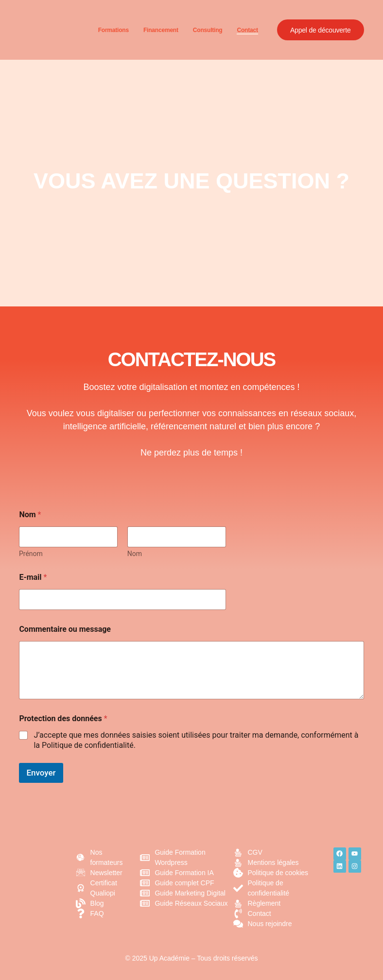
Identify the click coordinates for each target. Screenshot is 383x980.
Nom (135, 554)
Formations (111, 30)
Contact (245, 30)
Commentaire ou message (65, 629)
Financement (158, 30)
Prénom (31, 554)
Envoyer (41, 773)
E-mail (33, 577)
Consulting (205, 30)
